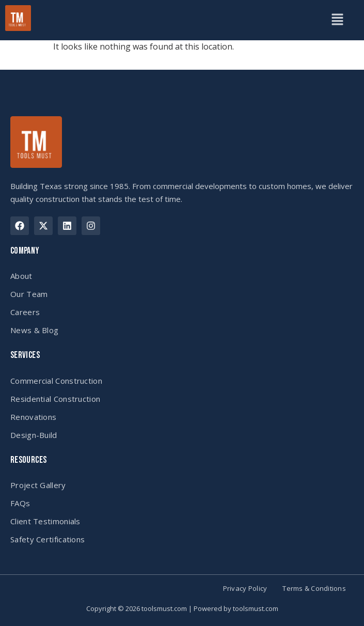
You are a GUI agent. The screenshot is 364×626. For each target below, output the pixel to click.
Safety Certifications (48, 539)
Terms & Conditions (314, 589)
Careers (25, 312)
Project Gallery (38, 485)
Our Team (29, 294)
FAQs (20, 503)
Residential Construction (55, 399)
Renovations (33, 417)
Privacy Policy (245, 589)
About (21, 276)
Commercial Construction (56, 381)
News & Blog (34, 330)
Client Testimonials (45, 521)
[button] (338, 20)
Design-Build (34, 435)
